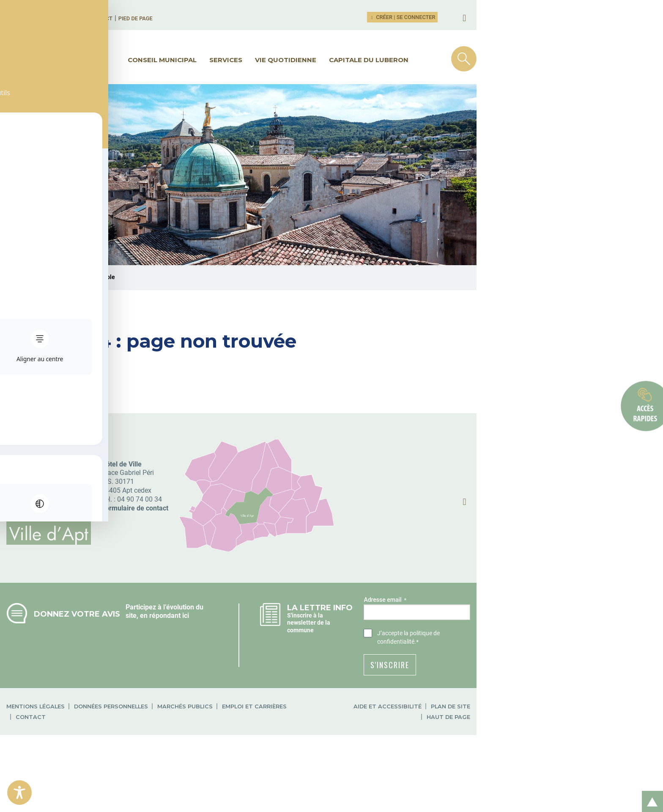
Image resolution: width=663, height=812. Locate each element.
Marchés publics (242, 769)
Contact (181, 18)
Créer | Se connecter (532, 17)
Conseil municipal (255, 60)
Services (319, 60)
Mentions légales (92, 769)
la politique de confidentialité (553, 704)
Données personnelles (168, 769)
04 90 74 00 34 (196, 570)
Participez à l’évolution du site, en (251, 678)
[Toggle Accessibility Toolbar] (19, 793)
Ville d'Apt (71, 348)
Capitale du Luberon (462, 60)
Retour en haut (649, 792)
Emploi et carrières (311, 769)
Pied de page (216, 18)
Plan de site (527, 769)
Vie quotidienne (379, 60)
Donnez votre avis (134, 684)
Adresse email (497, 671)
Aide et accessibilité (464, 769)
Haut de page (578, 769)
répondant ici (220, 687)
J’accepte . (541, 704)
